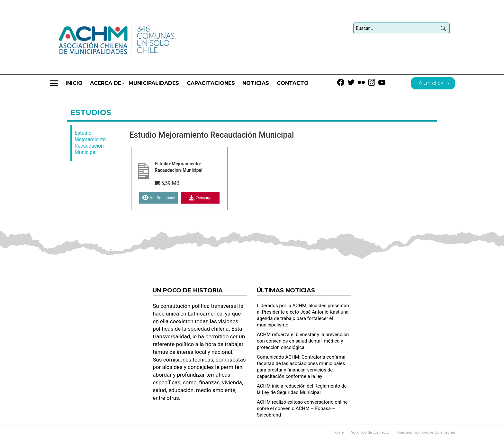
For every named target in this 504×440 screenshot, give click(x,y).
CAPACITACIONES (211, 83)
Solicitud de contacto (370, 432)
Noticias (256, 83)
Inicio (74, 83)
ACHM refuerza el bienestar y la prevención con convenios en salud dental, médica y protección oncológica (303, 341)
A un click (431, 84)
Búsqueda (443, 30)
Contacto (293, 83)
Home (338, 432)
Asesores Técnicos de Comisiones (426, 432)
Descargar (200, 198)
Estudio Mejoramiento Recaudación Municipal (90, 143)
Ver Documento (159, 198)
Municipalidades (154, 83)
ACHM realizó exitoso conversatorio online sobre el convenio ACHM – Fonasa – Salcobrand (302, 408)
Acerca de (106, 86)
